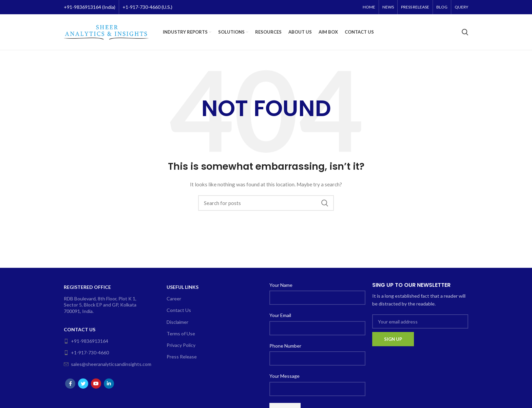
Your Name (281, 285)
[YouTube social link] (96, 384)
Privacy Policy (181, 345)
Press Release (182, 357)
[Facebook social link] (70, 384)
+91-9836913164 (86, 341)
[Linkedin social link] (109, 384)
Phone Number (285, 346)
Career (174, 299)
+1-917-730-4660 (86, 353)
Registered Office (87, 287)
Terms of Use (181, 333)
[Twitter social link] (83, 384)
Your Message (284, 376)
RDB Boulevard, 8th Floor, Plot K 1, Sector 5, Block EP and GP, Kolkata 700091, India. (100, 305)
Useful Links (183, 287)
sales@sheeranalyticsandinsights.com (105, 364)
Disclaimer (177, 322)
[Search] (465, 32)
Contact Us (80, 329)
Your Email (280, 315)
